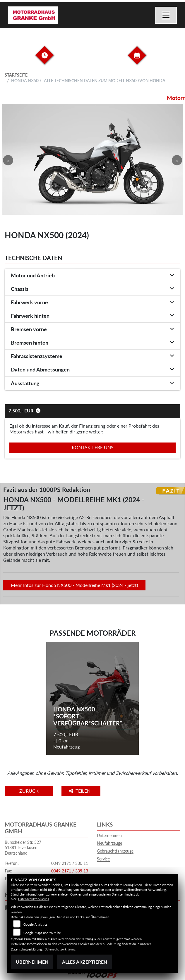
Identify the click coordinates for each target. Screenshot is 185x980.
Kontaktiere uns (93, 447)
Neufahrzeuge (109, 843)
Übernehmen (32, 962)
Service (103, 859)
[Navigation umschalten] (166, 15)
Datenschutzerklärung (34, 899)
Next (177, 160)
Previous (8, 160)
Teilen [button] (80, 791)
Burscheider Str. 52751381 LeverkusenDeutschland (23, 848)
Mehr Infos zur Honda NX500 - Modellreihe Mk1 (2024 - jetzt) (74, 585)
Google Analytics (35, 924)
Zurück (29, 791)
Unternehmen (109, 835)
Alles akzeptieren (85, 962)
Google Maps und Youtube (42, 933)
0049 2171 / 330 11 (70, 863)
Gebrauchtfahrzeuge (115, 851)
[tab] (92, 276)
